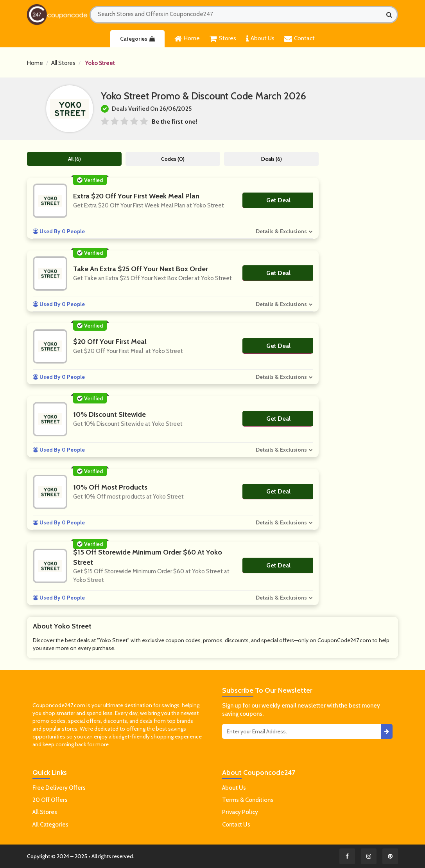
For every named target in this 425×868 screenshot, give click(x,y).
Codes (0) (173, 159)
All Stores (63, 63)
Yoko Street (100, 63)
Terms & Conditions (248, 800)
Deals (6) (272, 159)
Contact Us (236, 825)
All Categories (50, 825)
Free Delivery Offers (59, 788)
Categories (137, 39)
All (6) (74, 159)
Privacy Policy (240, 812)
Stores (223, 39)
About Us (260, 39)
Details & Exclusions (282, 231)
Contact (299, 39)
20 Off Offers (50, 800)
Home (187, 39)
